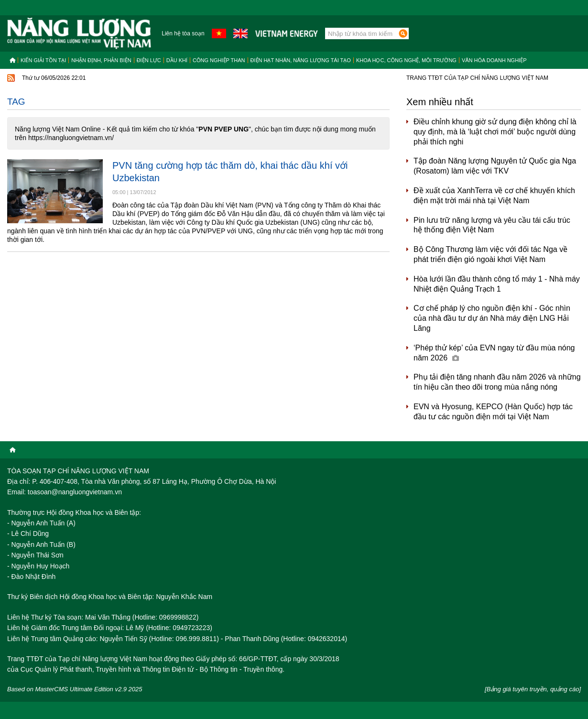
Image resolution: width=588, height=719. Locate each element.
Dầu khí (177, 60)
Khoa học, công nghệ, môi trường (406, 60)
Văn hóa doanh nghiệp (494, 60)
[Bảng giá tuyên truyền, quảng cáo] (533, 689)
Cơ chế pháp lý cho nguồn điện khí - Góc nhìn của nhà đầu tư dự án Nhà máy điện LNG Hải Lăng (492, 318)
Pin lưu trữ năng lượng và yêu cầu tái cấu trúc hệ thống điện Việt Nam (492, 225)
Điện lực (149, 60)
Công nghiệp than (219, 60)
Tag (16, 102)
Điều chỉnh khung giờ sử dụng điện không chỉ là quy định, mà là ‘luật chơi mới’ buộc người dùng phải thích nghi (495, 132)
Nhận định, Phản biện (101, 60)
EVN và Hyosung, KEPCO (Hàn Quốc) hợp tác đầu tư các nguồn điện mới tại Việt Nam (493, 412)
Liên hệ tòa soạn (183, 33)
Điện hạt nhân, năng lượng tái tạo (301, 60)
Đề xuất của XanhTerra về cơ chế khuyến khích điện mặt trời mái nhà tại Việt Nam (494, 196)
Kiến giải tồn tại (43, 60)
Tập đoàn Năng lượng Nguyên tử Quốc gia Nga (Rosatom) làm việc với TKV (495, 166)
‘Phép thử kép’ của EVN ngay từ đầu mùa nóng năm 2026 (494, 353)
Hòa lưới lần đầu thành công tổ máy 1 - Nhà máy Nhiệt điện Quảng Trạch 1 (497, 284)
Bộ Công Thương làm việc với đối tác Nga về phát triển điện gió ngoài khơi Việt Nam (490, 254)
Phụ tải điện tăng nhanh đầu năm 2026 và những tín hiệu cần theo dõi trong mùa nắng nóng (497, 382)
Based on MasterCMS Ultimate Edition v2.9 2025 (75, 689)
